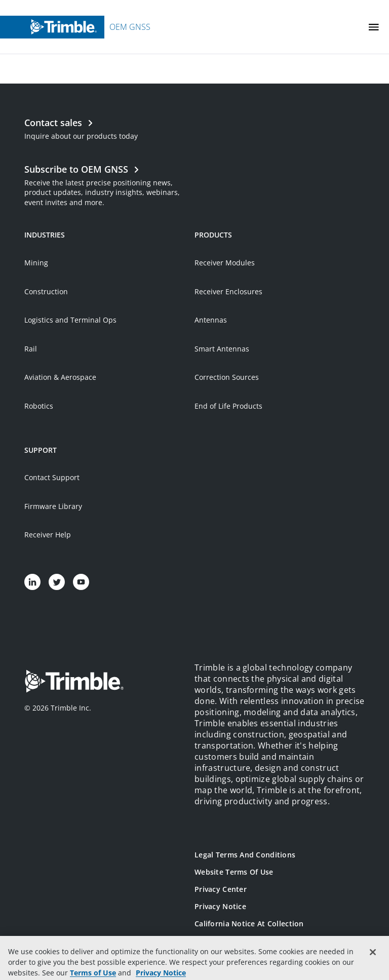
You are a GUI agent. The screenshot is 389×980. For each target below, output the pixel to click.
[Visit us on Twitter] (57, 582)
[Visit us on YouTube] (81, 582)
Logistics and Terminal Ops (70, 320)
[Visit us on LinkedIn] (32, 582)
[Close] (373, 965)
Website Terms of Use (234, 872)
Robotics (39, 406)
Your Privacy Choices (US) (240, 941)
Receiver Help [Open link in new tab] (48, 535)
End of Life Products (228, 406)
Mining (36, 263)
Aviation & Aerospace (60, 377)
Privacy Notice (220, 906)
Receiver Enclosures (228, 291)
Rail (31, 349)
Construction (46, 291)
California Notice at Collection (249, 924)
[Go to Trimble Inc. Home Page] (74, 682)
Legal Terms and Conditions (245, 855)
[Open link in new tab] (109, 184)
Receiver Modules (225, 263)
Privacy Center (221, 889)
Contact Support (52, 477)
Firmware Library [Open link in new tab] (53, 506)
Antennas (211, 320)
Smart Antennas (222, 349)
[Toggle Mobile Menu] (374, 27)
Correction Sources (227, 377)
